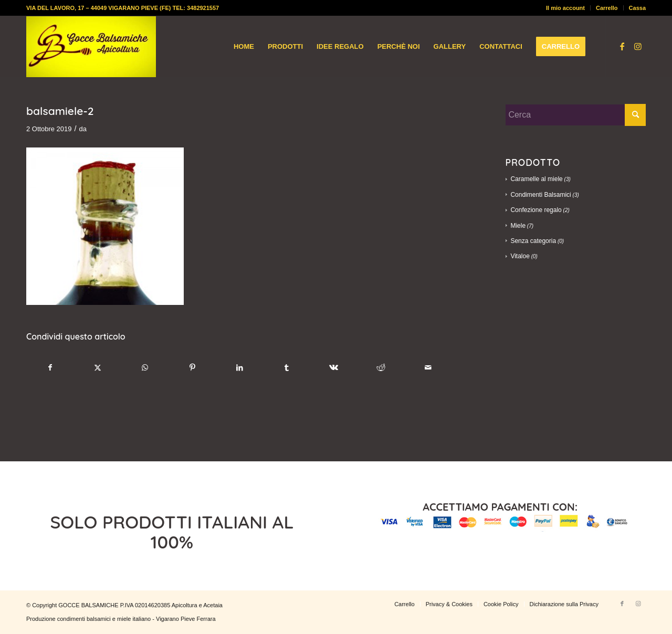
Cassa (637, 8)
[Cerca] (575, 115)
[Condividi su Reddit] (381, 367)
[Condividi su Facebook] (50, 367)
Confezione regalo (536, 210)
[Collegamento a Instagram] (638, 46)
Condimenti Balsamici (540, 195)
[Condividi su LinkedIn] (240, 367)
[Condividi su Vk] (334, 367)
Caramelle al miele (536, 179)
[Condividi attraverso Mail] (428, 367)
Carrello (607, 8)
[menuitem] (566, 8)
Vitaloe (520, 256)
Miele (518, 226)
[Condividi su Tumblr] (287, 367)
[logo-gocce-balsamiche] (91, 47)
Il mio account (565, 8)
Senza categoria (533, 241)
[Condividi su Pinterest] (192, 367)
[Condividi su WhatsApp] (145, 367)
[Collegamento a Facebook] (622, 46)
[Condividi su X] (98, 367)
